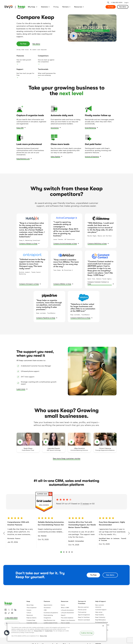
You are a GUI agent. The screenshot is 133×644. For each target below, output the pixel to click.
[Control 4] (72, 552)
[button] (7, 633)
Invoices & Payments (92, 157)
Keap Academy (100, 615)
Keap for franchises (84, 617)
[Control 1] (64, 552)
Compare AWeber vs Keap (62, 284)
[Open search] (108, 3)
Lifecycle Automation (67, 610)
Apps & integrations (84, 615)
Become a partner (83, 607)
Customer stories (32, 623)
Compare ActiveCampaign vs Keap (65, 243)
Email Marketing (90, 128)
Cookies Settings (87, 633)
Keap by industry (31, 618)
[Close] (103, 626)
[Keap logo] (15, 7)
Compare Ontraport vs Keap (29, 284)
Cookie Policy (49, 631)
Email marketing (48, 615)
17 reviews (85, 504)
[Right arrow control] (129, 533)
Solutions (44, 7)
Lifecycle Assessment (67, 613)
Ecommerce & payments (51, 613)
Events (63, 605)
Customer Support (101, 610)
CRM (45, 610)
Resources (78, 7)
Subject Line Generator (68, 620)
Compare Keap (31, 620)
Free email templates (67, 618)
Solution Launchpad (84, 620)
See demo (123, 7)
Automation (55, 128)
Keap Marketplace (100, 620)
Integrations (47, 618)
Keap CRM (20, 128)
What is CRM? (65, 608)
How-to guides (65, 623)
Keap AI (63, 615)
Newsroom (30, 615)
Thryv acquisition (32, 608)
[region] (57, 632)
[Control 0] (61, 552)
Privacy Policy (38, 631)
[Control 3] (69, 552)
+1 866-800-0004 (11, 618)
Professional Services (102, 622)
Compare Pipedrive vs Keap (46, 318)
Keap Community (100, 617)
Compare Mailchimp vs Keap (97, 243)
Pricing (56, 7)
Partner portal (82, 610)
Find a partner (82, 612)
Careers (29, 610)
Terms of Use (43, 636)
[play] (92, 28)
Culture (29, 613)
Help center (99, 612)
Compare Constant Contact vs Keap (98, 283)
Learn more (21, 389)
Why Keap (32, 7)
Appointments (48, 605)
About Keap (30, 605)
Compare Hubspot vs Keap (28, 243)
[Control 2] (67, 552)
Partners (66, 7)
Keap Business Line (23, 159)
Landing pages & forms (51, 623)
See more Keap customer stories (67, 459)
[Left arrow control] (4, 533)
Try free (111, 7)
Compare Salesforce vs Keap (80, 318)
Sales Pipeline (55, 157)
